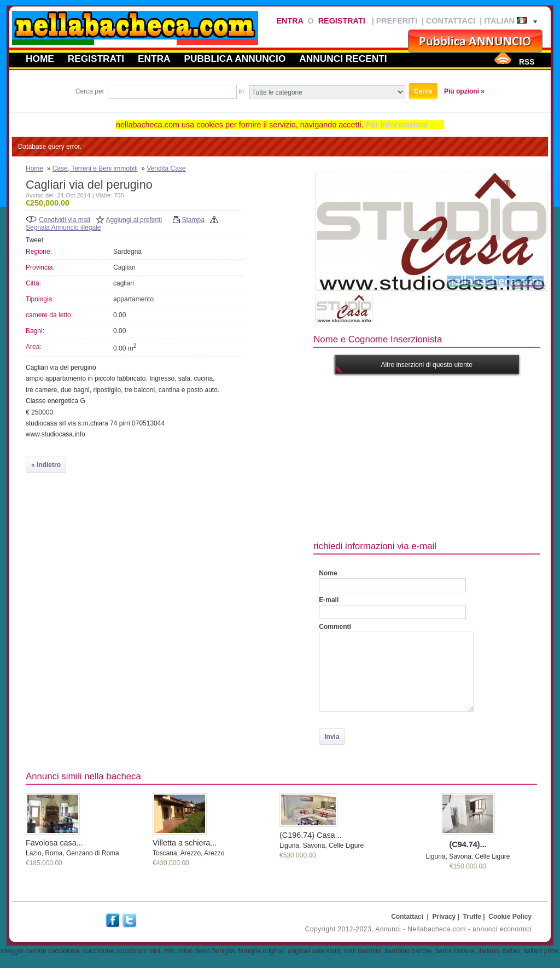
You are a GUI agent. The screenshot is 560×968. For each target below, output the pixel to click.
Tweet (34, 240)
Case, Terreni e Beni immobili (95, 168)
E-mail (329, 600)
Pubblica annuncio (235, 59)
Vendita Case (166, 168)
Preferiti (397, 21)
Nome (328, 573)
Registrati (342, 21)
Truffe (472, 917)
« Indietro (46, 465)
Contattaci (451, 21)
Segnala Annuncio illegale (63, 228)
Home (40, 59)
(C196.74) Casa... (311, 835)
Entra (290, 21)
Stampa (193, 220)
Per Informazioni (397, 125)
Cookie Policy (510, 917)
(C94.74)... (468, 844)
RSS (527, 62)
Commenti (335, 627)
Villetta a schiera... (185, 843)
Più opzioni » (464, 91)
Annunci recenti (343, 59)
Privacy (444, 917)
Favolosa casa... (54, 843)
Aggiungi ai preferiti (134, 220)
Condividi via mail (64, 220)
